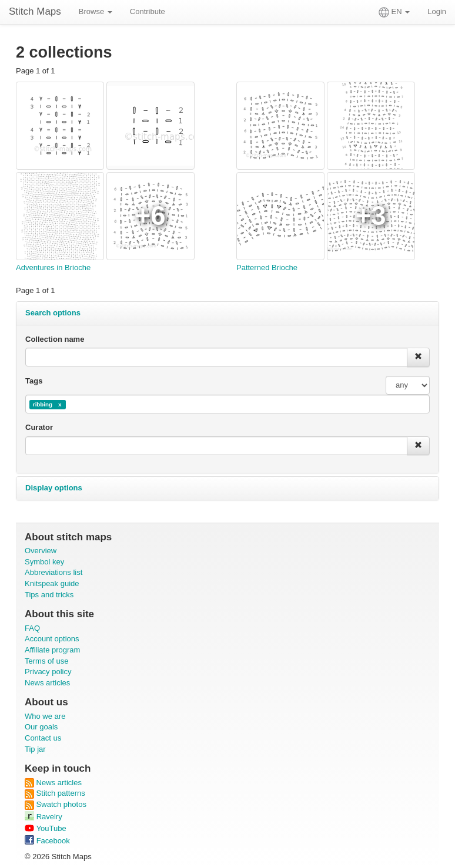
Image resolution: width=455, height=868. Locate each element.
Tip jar (35, 749)
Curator (39, 427)
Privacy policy (48, 672)
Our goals (41, 727)
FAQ (32, 628)
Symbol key (44, 562)
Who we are (45, 716)
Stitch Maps (35, 11)
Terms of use (46, 661)
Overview (41, 551)
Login (437, 11)
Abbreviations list (53, 572)
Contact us (43, 738)
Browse (96, 11)
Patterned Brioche (267, 268)
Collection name (55, 339)
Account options (52, 639)
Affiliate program (52, 650)
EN (394, 12)
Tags (34, 381)
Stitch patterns (55, 793)
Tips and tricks (49, 595)
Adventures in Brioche (53, 268)
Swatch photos (56, 804)
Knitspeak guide (52, 583)
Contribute (148, 11)
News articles (47, 683)
